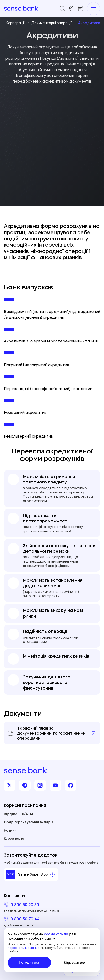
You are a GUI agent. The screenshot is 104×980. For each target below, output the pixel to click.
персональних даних (23, 948)
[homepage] (21, 9)
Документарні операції (54, 23)
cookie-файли (56, 934)
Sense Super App (31, 874)
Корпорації (18, 23)
